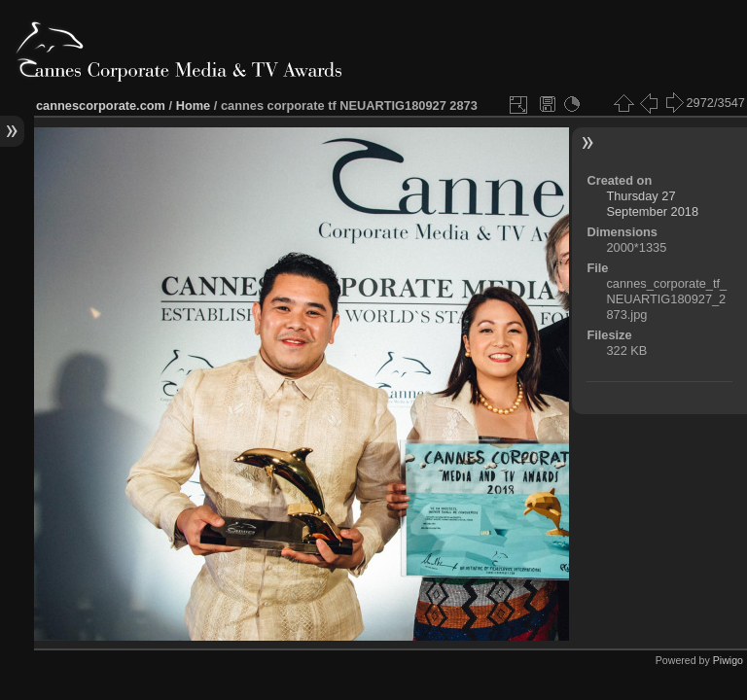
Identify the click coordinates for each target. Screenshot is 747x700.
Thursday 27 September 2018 (652, 204)
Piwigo (728, 660)
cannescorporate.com (101, 105)
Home (194, 105)
